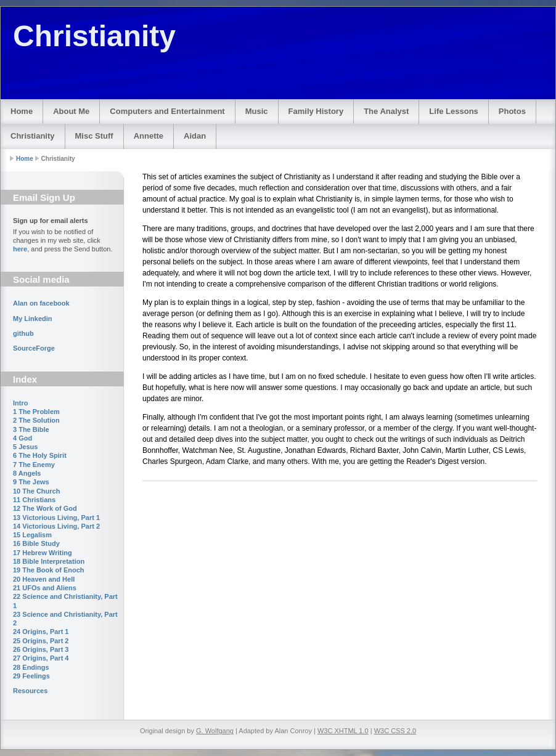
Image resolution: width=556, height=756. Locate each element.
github (23, 333)
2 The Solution (36, 420)
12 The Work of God (45, 508)
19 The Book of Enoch (49, 570)
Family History (316, 111)
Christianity (33, 136)
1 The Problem (36, 412)
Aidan (195, 136)
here (20, 249)
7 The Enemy (34, 465)
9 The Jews (31, 482)
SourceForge (34, 348)
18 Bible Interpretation (49, 561)
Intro (20, 403)
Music (257, 111)
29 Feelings (31, 676)
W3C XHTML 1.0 (343, 731)
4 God (22, 438)
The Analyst (386, 111)
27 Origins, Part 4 (41, 658)
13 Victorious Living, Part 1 (56, 518)
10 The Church (36, 491)
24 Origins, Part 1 (41, 632)
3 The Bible (31, 429)
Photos (512, 111)
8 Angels (27, 473)
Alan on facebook (41, 303)
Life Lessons (453, 111)
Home (22, 111)
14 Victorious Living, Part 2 (56, 526)
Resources (30, 691)
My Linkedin (33, 319)
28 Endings (31, 667)
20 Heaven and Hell (44, 579)
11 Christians (34, 500)
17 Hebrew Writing (43, 553)
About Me (71, 111)
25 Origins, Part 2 (41, 641)
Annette (149, 136)
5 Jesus (25, 447)
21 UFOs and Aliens (45, 588)
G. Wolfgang (215, 731)
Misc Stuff (94, 136)
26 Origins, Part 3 (41, 649)
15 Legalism (32, 535)
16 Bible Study (36, 543)
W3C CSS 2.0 (395, 731)
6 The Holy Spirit (40, 455)
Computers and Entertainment (167, 111)
